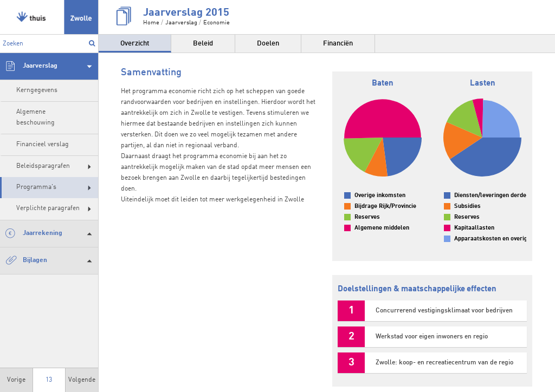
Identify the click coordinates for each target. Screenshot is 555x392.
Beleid (203, 44)
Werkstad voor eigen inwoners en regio (432, 337)
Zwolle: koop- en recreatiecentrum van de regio (444, 363)
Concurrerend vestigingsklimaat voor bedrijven (444, 311)
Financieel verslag (43, 145)
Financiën (338, 44)
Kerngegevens (37, 90)
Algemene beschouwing (36, 117)
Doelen (268, 44)
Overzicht (135, 44)
